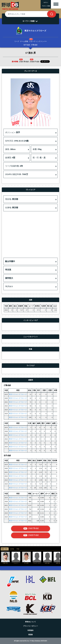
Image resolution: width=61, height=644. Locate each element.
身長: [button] (10, 149)
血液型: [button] (10, 158)
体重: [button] (37, 149)
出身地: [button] (12, 208)
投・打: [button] (39, 158)
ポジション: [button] (13, 132)
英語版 (30, 635)
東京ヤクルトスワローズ (18, 394)
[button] (30, 261)
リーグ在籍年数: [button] (14, 166)
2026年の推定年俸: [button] (17, 174)
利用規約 (30, 630)
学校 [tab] (18, 549)
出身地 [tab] (12, 549)
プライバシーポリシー (30, 626)
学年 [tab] (6, 549)
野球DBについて (30, 622)
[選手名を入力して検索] (29, 14)
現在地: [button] (12, 199)
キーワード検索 (31, 21)
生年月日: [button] (17, 141)
